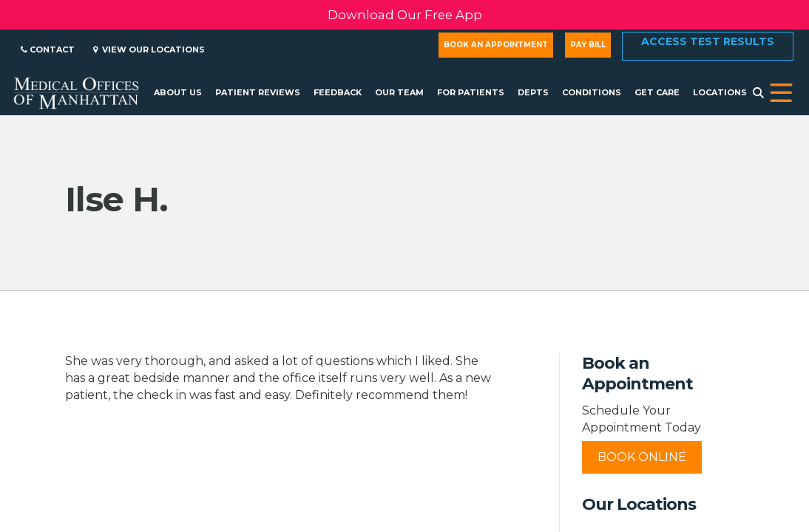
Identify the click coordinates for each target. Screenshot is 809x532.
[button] (781, 93)
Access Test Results (708, 41)
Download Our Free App (405, 15)
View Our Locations (149, 50)
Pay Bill (588, 45)
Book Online (642, 457)
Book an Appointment (496, 45)
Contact (48, 50)
